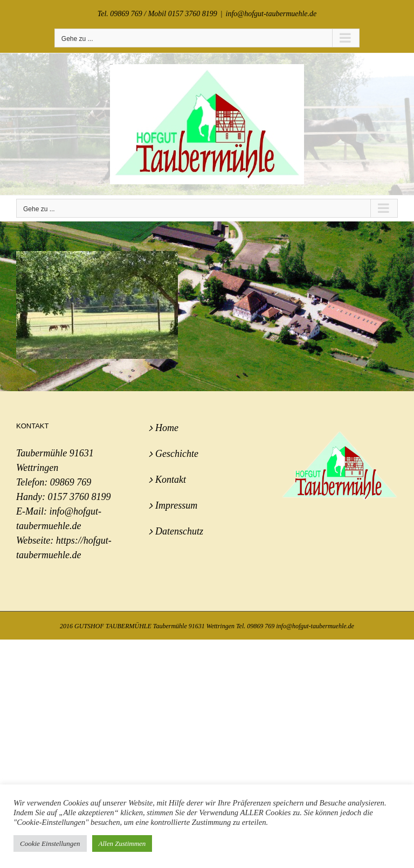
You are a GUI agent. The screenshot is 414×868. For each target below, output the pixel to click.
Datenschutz (179, 531)
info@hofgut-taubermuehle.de (271, 14)
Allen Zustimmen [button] (122, 843)
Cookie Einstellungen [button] (50, 843)
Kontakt (171, 480)
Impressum (176, 505)
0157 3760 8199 (79, 497)
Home (167, 428)
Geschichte (177, 454)
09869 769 (71, 482)
